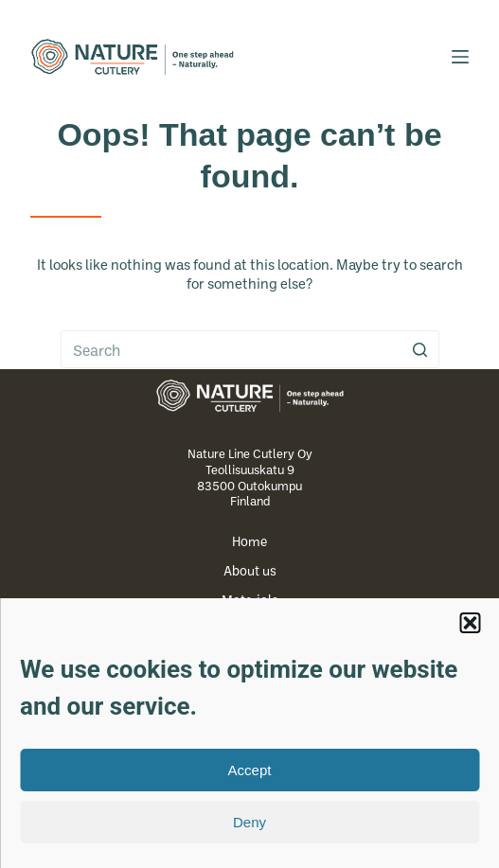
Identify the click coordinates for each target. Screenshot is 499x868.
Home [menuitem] (249, 541)
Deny (249, 822)
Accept (250, 770)
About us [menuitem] (250, 571)
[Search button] (420, 349)
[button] (470, 623)
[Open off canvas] (460, 57)
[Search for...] (250, 349)
